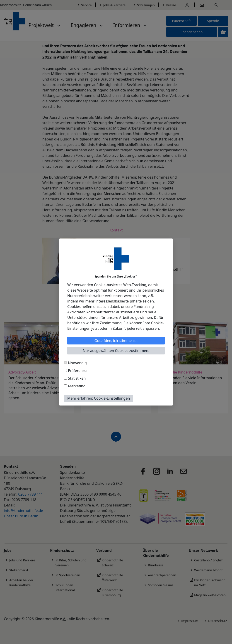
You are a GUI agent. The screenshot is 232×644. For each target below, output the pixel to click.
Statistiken (77, 378)
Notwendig (77, 363)
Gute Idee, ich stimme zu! (116, 341)
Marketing (77, 386)
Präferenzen (78, 371)
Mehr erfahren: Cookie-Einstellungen (99, 398)
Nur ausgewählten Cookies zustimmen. (116, 351)
